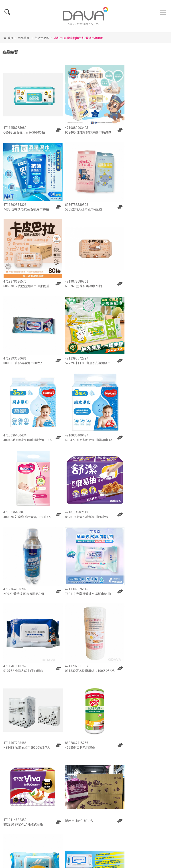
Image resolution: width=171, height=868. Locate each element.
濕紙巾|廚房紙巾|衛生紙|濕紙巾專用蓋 (78, 40)
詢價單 (55, 777)
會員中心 (116, 783)
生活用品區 (42, 40)
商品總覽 (24, 40)
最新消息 (85, 771)
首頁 (8, 40)
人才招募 (85, 777)
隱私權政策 (85, 783)
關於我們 (55, 771)
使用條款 (55, 783)
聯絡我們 (116, 777)
